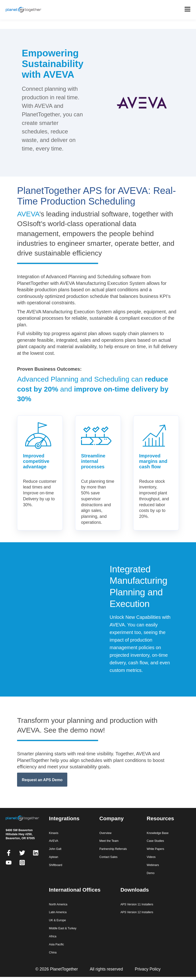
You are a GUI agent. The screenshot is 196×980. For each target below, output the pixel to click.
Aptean (54, 857)
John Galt (55, 849)
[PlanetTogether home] (28, 10)
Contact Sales (108, 857)
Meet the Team (109, 841)
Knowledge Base (158, 833)
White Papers (155, 849)
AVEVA (28, 214)
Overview (105, 833)
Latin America (58, 912)
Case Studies (155, 841)
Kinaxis (54, 833)
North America (58, 904)
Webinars (153, 865)
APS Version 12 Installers (137, 912)
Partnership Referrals (113, 849)
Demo (151, 873)
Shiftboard (56, 865)
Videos (151, 857)
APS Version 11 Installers (137, 904)
